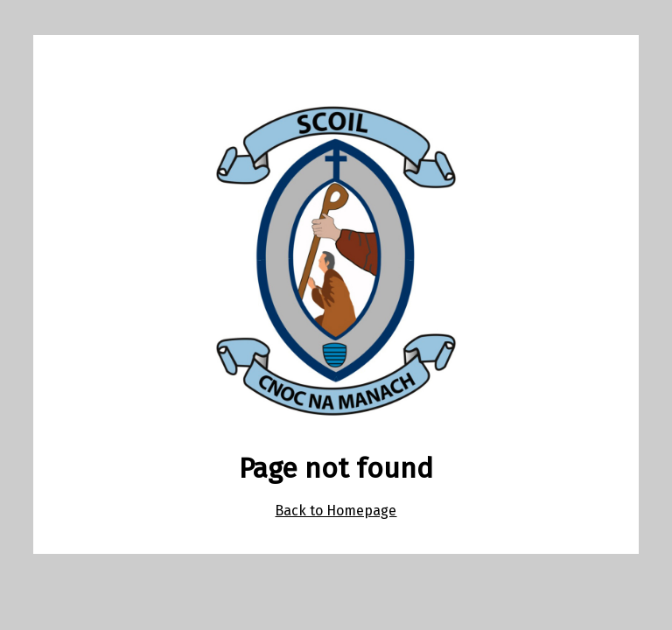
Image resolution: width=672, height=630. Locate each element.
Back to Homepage (336, 511)
